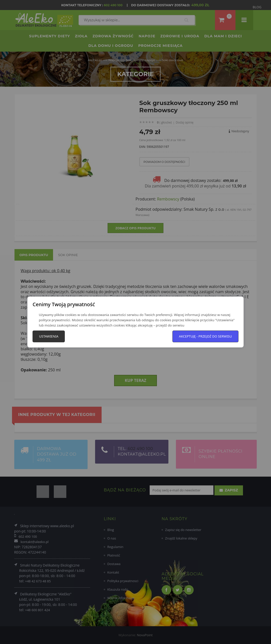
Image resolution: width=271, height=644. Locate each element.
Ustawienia (49, 336)
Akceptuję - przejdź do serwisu (205, 336)
